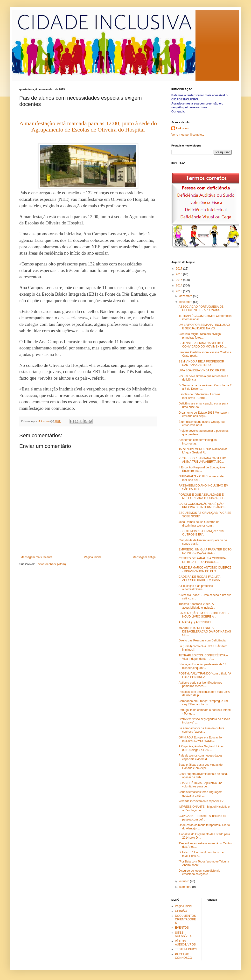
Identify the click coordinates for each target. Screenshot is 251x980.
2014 (180, 285)
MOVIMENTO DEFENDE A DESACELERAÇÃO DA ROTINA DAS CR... (205, 631)
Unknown (183, 128)
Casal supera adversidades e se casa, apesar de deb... (203, 776)
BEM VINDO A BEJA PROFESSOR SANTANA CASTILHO (201, 363)
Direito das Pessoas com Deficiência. (202, 640)
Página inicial (93, 557)
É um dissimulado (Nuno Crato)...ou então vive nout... (202, 424)
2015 (180, 280)
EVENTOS (182, 928)
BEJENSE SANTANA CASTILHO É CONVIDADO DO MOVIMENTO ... (203, 345)
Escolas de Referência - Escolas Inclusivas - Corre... (199, 396)
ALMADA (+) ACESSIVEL (195, 622)
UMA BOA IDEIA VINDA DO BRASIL (202, 370)
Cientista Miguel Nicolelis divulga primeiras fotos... (200, 336)
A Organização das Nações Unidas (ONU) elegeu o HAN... (201, 748)
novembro (186, 302)
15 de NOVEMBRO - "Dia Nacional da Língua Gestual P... (203, 451)
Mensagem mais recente (36, 557)
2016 (180, 274)
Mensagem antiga (144, 557)
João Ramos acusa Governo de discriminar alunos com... (199, 524)
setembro (186, 887)
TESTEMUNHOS (186, 949)
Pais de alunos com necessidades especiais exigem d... (200, 757)
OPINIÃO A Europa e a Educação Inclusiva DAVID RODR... (200, 739)
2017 (180, 269)
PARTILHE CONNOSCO (184, 956)
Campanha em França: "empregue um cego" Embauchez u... (203, 703)
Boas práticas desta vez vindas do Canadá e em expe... (201, 766)
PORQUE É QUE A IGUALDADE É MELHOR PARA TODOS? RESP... (202, 496)
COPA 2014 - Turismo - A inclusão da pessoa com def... (202, 818)
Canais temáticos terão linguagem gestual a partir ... (200, 794)
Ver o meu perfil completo (188, 135)
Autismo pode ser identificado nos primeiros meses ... (200, 684)
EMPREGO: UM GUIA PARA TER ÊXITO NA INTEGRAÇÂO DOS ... (205, 551)
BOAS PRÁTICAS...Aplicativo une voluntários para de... (200, 785)
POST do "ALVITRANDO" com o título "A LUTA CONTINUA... (205, 675)
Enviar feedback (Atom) (51, 564)
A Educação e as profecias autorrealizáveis (196, 588)
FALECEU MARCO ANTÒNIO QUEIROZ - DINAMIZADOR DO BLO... (205, 569)
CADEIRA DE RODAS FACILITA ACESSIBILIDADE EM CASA (199, 578)
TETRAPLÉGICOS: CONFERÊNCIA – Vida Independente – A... (203, 657)
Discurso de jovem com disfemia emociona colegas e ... (199, 872)
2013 (180, 291)
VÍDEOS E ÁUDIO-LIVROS (185, 943)
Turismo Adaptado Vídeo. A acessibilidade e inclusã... (197, 606)
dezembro (186, 296)
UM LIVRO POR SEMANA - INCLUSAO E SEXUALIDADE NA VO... (204, 327)
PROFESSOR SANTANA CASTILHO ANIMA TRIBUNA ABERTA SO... (202, 460)
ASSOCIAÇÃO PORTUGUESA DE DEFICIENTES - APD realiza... (201, 308)
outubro (185, 881)
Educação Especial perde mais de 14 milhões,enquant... (202, 666)
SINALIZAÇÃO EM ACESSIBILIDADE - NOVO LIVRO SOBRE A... (204, 615)
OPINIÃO (181, 911)
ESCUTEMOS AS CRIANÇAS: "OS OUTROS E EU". (201, 533)
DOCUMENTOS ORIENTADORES (185, 919)
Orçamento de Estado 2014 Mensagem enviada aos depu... (204, 414)
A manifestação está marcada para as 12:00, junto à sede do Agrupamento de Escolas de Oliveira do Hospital (88, 126)
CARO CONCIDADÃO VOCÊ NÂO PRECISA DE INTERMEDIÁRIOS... (203, 506)
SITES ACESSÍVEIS (184, 934)
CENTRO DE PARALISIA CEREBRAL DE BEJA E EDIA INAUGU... (203, 560)
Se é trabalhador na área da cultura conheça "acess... (201, 730)
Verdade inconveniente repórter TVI (201, 801)
